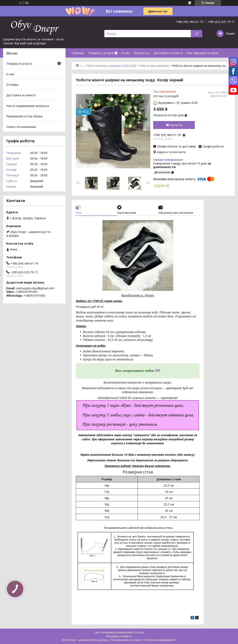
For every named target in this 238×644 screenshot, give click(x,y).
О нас (126, 53)
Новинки (79, 62)
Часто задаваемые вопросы (28, 105)
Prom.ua (139, 632)
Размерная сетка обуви (24, 116)
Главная (78, 53)
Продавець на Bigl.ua (119, 636)
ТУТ (158, 371)
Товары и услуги (101, 53)
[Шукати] (197, 34)
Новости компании (21, 127)
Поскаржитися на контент (126, 640)
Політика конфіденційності (160, 640)
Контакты (142, 53)
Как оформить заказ (203, 53)
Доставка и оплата (168, 53)
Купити (176, 125)
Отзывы (12, 84)
